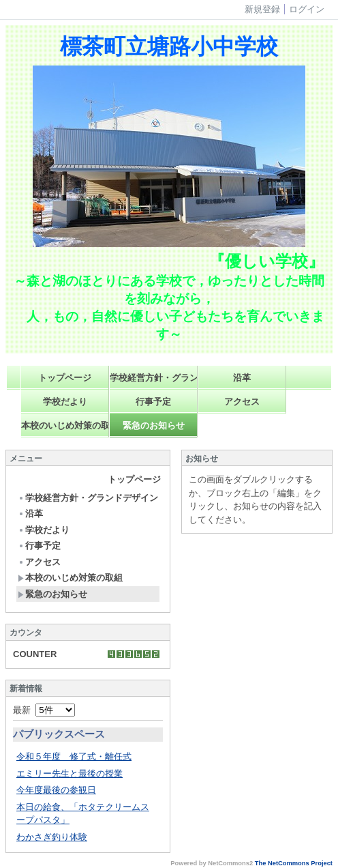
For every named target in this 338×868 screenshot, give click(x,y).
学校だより (65, 402)
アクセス (242, 402)
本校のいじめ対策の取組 (65, 425)
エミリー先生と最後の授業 (70, 773)
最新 (44, 710)
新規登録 (262, 9)
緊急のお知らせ (154, 425)
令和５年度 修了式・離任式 (74, 756)
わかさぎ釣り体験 (52, 837)
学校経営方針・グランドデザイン (154, 378)
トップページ (65, 378)
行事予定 (153, 402)
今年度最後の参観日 (56, 790)
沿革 (242, 378)
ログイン (307, 9)
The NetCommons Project (294, 863)
